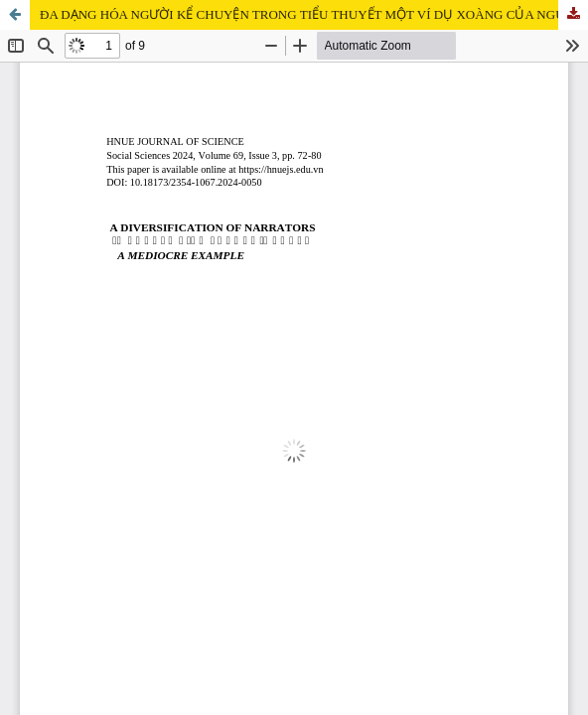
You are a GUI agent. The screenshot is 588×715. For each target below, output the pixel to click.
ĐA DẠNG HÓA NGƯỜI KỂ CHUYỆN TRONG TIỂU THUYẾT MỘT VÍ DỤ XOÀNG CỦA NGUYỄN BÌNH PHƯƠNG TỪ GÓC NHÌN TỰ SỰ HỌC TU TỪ (314, 14)
